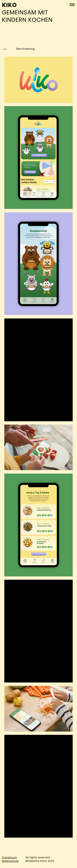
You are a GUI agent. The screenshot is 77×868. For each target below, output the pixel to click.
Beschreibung (18, 49)
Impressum (9, 857)
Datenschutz (10, 861)
